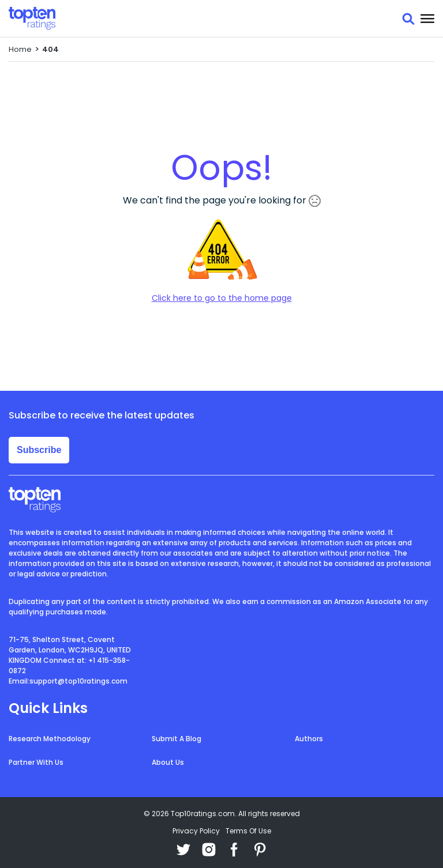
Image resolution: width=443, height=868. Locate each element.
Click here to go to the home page (222, 298)
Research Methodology (50, 739)
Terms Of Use (248, 831)
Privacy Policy (196, 831)
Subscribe (39, 450)
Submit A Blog (177, 739)
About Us (168, 762)
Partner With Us (36, 762)
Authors (309, 739)
